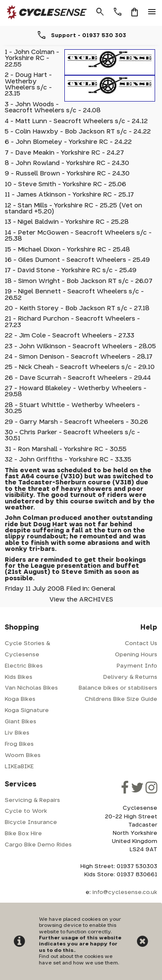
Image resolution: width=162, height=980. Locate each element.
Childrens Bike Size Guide (121, 699)
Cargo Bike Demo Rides (38, 845)
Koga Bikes (20, 699)
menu (152, 12)
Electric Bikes (24, 666)
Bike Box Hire (23, 834)
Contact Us (141, 644)
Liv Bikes (17, 733)
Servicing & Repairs (32, 800)
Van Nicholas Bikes (31, 688)
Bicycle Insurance (31, 822)
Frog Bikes (19, 744)
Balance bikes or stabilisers (118, 688)
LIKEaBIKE (19, 767)
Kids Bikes (19, 677)
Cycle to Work (26, 811)
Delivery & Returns (130, 677)
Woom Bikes (23, 756)
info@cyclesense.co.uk (125, 892)
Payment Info (137, 666)
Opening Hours (136, 655)
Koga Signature (27, 711)
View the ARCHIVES (81, 600)
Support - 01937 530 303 (89, 35)
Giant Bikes (21, 722)
